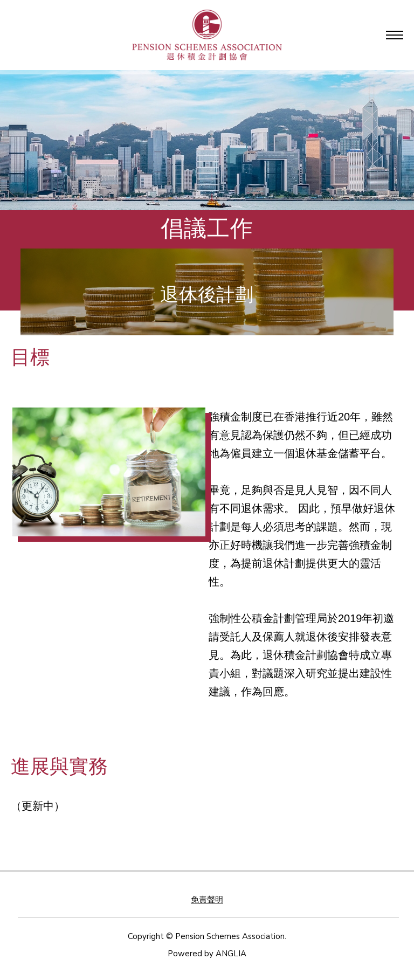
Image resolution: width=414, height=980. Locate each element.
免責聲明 (207, 900)
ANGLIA (231, 954)
